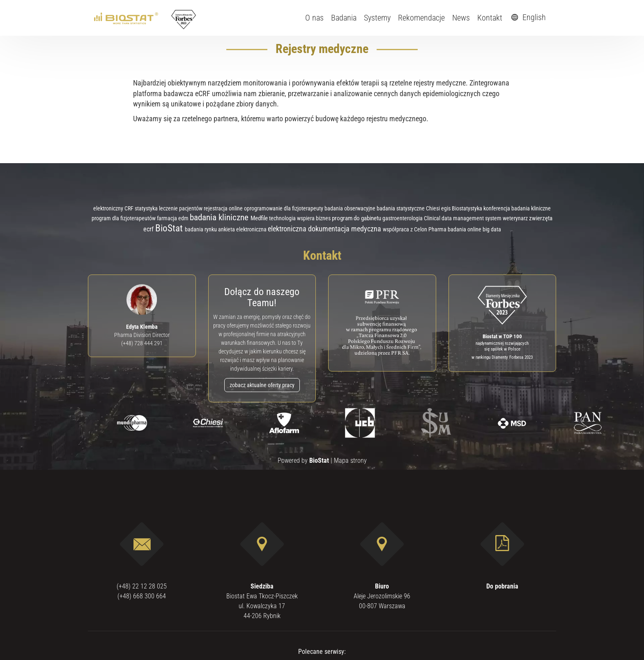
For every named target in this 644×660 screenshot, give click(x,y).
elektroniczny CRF (114, 208)
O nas (314, 18)
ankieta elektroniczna (243, 230)
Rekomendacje (421, 18)
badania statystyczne (401, 209)
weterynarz (516, 218)
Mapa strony (350, 460)
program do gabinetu (357, 218)
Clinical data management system (463, 218)
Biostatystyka (468, 209)
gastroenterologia (403, 218)
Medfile (260, 218)
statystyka (147, 208)
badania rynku (201, 229)
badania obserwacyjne (351, 209)
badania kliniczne (220, 217)
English (527, 17)
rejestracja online (224, 209)
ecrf (149, 229)
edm (184, 218)
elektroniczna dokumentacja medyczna (325, 229)
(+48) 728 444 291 (142, 343)
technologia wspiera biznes (300, 218)
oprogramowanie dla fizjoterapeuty (284, 208)
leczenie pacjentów (181, 208)
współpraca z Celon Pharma (415, 229)
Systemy (377, 18)
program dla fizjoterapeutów (124, 218)
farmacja (168, 218)
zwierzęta (541, 218)
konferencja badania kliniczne (517, 208)
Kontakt (490, 18)
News (461, 18)
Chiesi (434, 208)
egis (446, 208)
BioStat (170, 228)
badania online (465, 229)
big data (492, 229)
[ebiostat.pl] (127, 18)
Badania (344, 18)
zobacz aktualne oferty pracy (262, 385)
